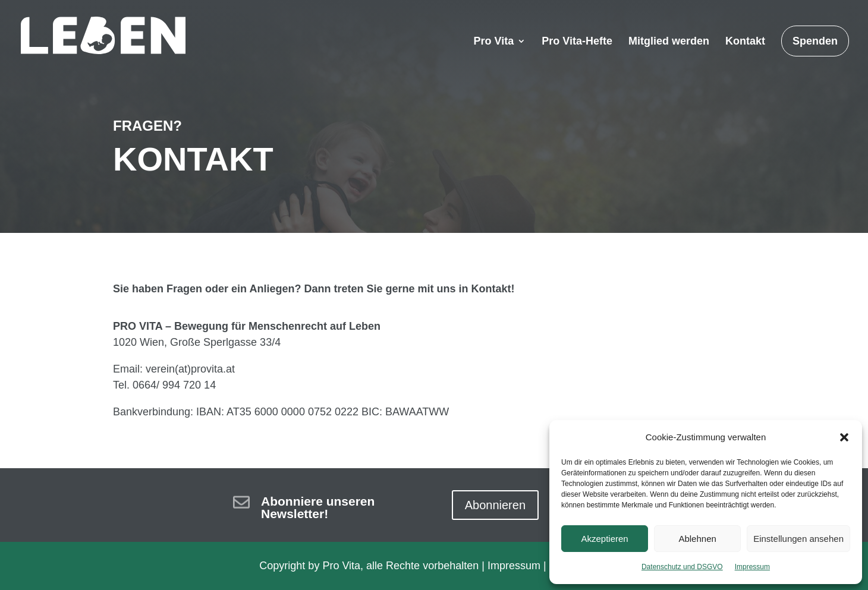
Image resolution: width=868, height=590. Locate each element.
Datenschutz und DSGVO (682, 567)
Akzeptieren (604, 539)
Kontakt (745, 42)
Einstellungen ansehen (798, 539)
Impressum (752, 567)
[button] (844, 437)
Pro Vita (494, 42)
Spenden (815, 41)
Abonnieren (495, 505)
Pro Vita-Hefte (577, 42)
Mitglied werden (669, 42)
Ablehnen (697, 539)
